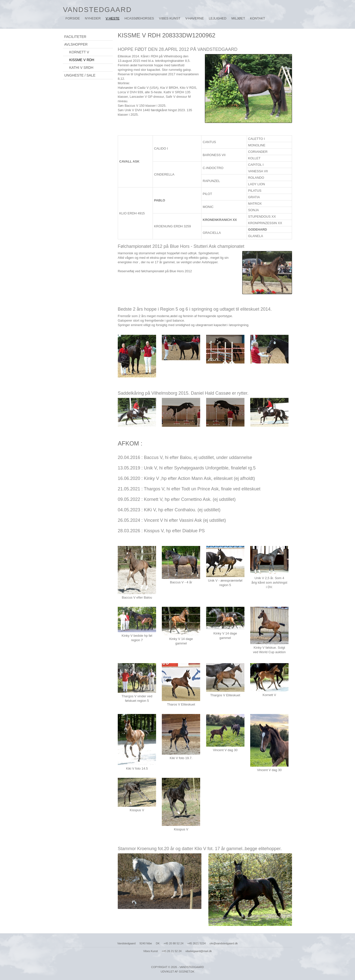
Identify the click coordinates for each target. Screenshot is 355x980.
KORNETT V (79, 52)
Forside (73, 18)
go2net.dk (186, 972)
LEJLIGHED (218, 18)
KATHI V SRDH (81, 68)
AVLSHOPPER (76, 44)
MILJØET (238, 18)
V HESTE (113, 18)
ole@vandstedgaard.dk (224, 943)
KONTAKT (257, 18)
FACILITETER (75, 37)
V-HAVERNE (194, 18)
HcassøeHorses (139, 18)
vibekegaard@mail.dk (199, 951)
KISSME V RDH (82, 60)
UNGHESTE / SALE (80, 75)
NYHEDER (93, 18)
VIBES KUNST (170, 18)
